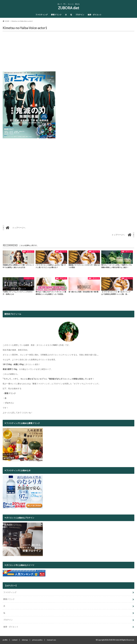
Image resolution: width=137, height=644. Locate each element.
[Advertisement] (68, 52)
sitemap (25, 640)
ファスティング (42, 15)
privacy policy (37, 640)
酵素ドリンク (56, 15)
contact (15, 640)
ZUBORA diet (69, 8)
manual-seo (51, 640)
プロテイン (80, 15)
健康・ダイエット (95, 15)
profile (5, 640)
